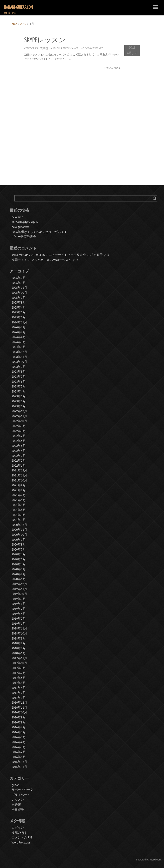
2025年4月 (19, 308)
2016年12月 (19, 703)
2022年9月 (19, 426)
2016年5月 (19, 737)
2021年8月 (19, 490)
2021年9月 (19, 485)
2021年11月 (19, 475)
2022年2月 (19, 461)
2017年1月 (19, 698)
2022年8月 (19, 431)
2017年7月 (19, 673)
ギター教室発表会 (24, 237)
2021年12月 (19, 470)
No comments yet (92, 48)
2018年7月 (19, 648)
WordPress (155, 860)
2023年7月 (19, 377)
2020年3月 (19, 569)
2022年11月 (19, 416)
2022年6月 (19, 441)
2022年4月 (19, 451)
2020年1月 (19, 579)
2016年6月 (19, 732)
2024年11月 (19, 322)
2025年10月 (19, 293)
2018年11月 (19, 628)
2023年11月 (19, 357)
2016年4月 (19, 742)
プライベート (21, 795)
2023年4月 (19, 391)
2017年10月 (19, 663)
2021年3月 (19, 515)
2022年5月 (19, 446)
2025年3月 (19, 312)
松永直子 (97, 255)
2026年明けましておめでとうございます (39, 232)
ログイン (18, 828)
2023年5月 (19, 386)
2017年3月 (19, 693)
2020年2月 (19, 574)
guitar (15, 785)
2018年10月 (19, 633)
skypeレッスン (45, 40)
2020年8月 (19, 544)
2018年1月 (19, 653)
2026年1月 (19, 283)
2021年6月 (19, 500)
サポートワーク (22, 790)
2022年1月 (19, 466)
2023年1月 (19, 406)
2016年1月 (19, 757)
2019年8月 (19, 604)
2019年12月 (19, 584)
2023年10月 (19, 362)
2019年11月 (19, 589)
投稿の (19, 833)
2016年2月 (19, 752)
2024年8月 (19, 327)
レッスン (18, 800)
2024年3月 (19, 342)
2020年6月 (19, 554)
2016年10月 (19, 712)
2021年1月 (19, 520)
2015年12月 (19, 762)
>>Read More (112, 68)
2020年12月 (19, 525)
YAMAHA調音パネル (25, 222)
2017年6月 (19, 678)
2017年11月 (19, 658)
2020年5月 (19, 559)
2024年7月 (19, 332)
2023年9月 (19, 367)
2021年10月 (19, 480)
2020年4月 (19, 564)
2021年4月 (19, 510)
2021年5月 (19, 505)
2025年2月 (19, 317)
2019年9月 (19, 599)
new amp (17, 217)
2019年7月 (19, 609)
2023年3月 (19, 396)
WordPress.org (21, 842)
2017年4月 (19, 688)
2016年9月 (19, 717)
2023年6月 (19, 382)
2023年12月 (19, 352)
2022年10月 (19, 421)
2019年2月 (19, 619)
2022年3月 (19, 456)
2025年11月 (19, 288)
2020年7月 (19, 549)
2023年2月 (19, 401)
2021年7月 (19, 495)
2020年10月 (19, 535)
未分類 (44, 48)
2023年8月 (19, 372)
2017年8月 (19, 668)
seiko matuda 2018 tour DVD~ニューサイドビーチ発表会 (49, 255)
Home (13, 24)
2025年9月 (19, 298)
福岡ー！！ (19, 260)
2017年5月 (19, 683)
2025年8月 (19, 302)
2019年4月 (19, 614)
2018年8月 (19, 643)
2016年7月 (19, 727)
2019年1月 (19, 624)
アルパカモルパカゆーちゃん (51, 260)
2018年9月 (19, 638)
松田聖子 (18, 810)
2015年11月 (19, 767)
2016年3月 (19, 747)
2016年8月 (19, 722)
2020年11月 (19, 530)
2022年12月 (19, 411)
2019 (23, 24)
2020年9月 (19, 540)
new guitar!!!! (20, 227)
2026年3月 (19, 278)
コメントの (22, 838)
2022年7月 (19, 436)
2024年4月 (19, 337)
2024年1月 (19, 347)
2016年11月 (19, 708)
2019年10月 (19, 594)
